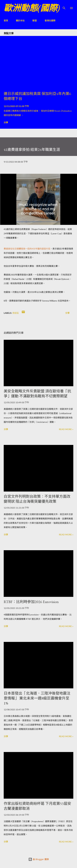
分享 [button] (6, 122)
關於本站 (20, 21)
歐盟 (35, 21)
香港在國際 (50, 21)
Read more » (66, 429)
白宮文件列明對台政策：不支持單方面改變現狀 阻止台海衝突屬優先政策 (37, 499)
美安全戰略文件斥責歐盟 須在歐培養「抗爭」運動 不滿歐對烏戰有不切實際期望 (37, 394)
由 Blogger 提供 (39, 859)
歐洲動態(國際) (32, 8)
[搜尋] (64, 6)
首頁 (6, 21)
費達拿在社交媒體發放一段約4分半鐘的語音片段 (27, 249)
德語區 (16, 313)
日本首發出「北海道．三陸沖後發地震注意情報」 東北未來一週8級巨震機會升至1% (37, 698)
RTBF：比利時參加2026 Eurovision (31, 602)
